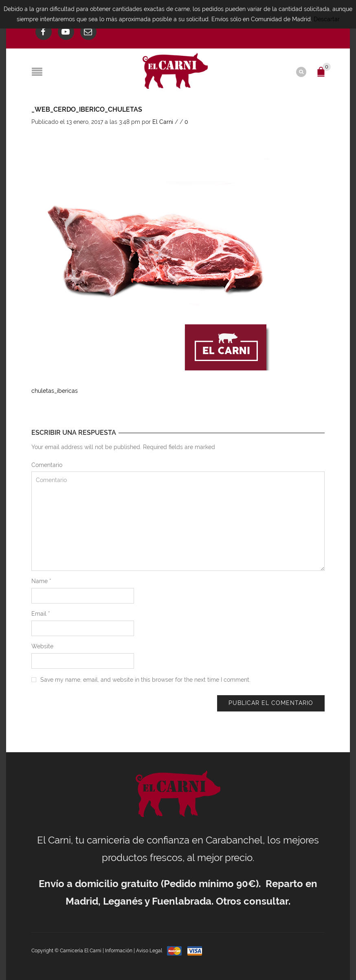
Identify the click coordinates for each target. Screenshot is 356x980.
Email (41, 614)
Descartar (327, 19)
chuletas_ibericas (55, 391)
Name (41, 581)
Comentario (47, 465)
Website (42, 646)
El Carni (163, 122)
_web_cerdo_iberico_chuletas (87, 109)
